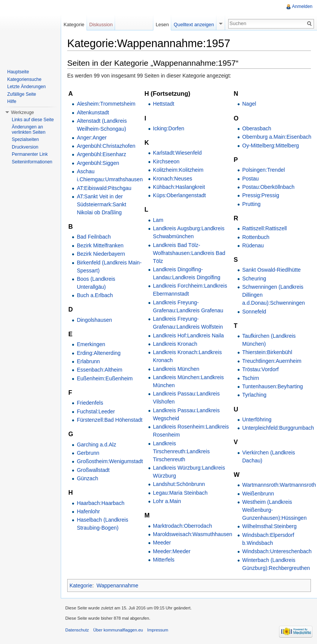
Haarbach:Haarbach (100, 503)
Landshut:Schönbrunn (179, 484)
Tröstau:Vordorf (260, 369)
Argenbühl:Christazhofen (106, 146)
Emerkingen (91, 344)
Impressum (158, 630)
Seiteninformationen (32, 162)
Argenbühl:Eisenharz (101, 154)
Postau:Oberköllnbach (268, 187)
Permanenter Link (30, 154)
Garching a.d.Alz (96, 445)
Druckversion (25, 147)
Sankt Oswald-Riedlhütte (271, 270)
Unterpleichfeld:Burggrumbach (278, 428)
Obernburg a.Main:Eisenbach (277, 137)
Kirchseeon (166, 161)
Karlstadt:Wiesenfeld (177, 153)
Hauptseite (18, 72)
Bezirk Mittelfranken (100, 245)
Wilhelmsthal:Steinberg (269, 526)
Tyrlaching (254, 395)
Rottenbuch (256, 237)
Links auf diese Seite (33, 120)
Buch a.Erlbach (95, 295)
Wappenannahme (117, 585)
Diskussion (101, 25)
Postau (251, 179)
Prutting (251, 204)
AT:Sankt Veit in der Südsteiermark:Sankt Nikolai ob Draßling (101, 204)
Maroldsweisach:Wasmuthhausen (193, 534)
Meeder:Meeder (172, 551)
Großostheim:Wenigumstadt (110, 461)
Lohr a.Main (167, 501)
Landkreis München (176, 369)
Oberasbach (257, 128)
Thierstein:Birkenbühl (267, 352)
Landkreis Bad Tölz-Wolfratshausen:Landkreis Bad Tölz (189, 253)
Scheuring (254, 278)
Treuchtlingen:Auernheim (272, 361)
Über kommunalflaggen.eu (118, 630)
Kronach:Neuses (173, 179)
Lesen (162, 25)
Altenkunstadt (93, 112)
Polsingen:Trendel (263, 170)
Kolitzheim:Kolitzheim (178, 170)
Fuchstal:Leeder (96, 411)
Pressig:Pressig (261, 195)
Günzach (87, 478)
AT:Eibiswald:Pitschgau (104, 188)
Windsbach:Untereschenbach (277, 551)
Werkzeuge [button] (22, 112)
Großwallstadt (93, 470)
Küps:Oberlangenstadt (179, 195)
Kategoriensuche (24, 79)
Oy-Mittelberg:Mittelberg (270, 146)
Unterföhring (257, 419)
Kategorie (81, 585)
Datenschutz (77, 630)
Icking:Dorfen (169, 128)
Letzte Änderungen (26, 87)
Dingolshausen (94, 320)
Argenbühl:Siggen (98, 163)
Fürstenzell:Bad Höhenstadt (110, 420)
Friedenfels (90, 403)
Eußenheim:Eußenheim (105, 378)
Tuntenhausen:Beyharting (273, 386)
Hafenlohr (88, 511)
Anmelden (302, 6)
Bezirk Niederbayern (101, 254)
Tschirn (251, 378)
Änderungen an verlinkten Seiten (29, 130)
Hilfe (12, 101)
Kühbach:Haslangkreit (179, 187)
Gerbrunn (88, 453)
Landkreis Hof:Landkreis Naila (188, 335)
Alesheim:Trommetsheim (106, 104)
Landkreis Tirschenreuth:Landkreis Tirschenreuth (181, 451)
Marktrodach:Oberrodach (183, 526)
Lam (158, 220)
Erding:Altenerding (99, 353)
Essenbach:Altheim (99, 370)
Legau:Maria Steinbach (180, 493)
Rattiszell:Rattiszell (264, 228)
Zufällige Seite (22, 94)
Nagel (249, 104)
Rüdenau (253, 245)
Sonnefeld (254, 312)
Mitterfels (164, 560)
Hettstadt (164, 104)
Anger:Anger (92, 138)
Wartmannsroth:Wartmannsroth (279, 485)
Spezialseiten (25, 139)
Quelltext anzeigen (194, 25)
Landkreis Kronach (175, 344)
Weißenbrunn (258, 494)
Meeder (162, 543)
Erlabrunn (88, 361)
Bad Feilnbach (94, 237)
